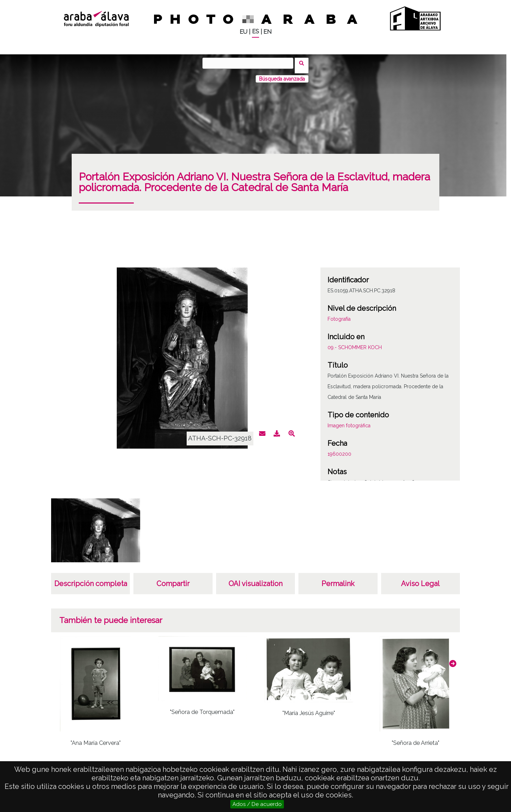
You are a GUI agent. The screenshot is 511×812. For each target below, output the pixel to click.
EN (267, 32)
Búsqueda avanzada (282, 74)
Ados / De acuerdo (257, 804)
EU (243, 32)
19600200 (339, 449)
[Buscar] (250, 63)
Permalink (338, 579)
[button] (453, 659)
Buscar (304, 63)
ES (255, 31)
